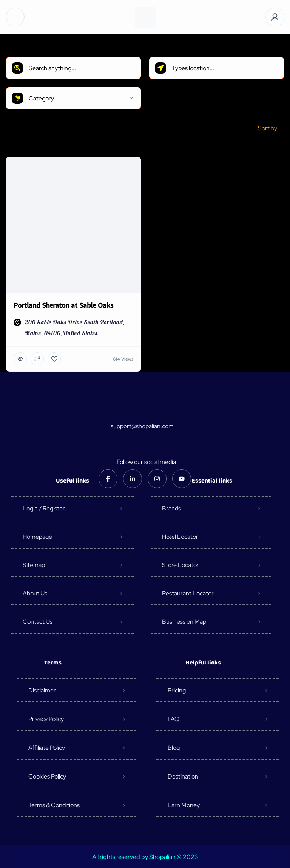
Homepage (37, 537)
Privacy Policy (46, 719)
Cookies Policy (47, 776)
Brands (171, 508)
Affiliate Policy (47, 748)
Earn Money (184, 805)
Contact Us (38, 622)
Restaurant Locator (188, 593)
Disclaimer (42, 690)
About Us (35, 593)
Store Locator (180, 565)
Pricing (177, 690)
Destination (183, 776)
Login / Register (44, 508)
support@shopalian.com (142, 426)
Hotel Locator (180, 537)
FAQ (174, 719)
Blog (174, 748)
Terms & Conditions (54, 805)
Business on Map (184, 622)
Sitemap (34, 565)
